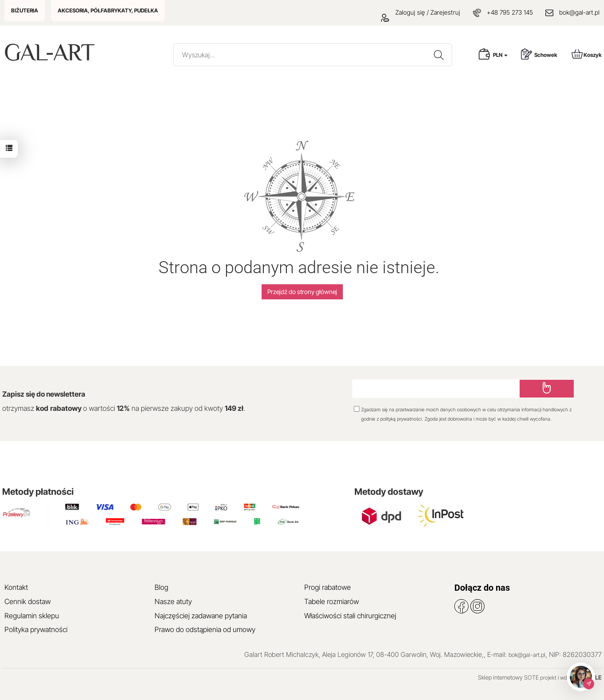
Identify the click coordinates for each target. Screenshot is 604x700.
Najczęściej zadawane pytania (201, 616)
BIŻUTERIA (25, 10)
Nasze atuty (173, 601)
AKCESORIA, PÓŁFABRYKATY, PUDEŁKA (108, 10)
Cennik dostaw (28, 601)
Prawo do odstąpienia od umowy (205, 629)
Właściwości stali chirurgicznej (350, 616)
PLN (500, 55)
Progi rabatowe (328, 587)
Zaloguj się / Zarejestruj (421, 12)
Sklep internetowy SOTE (508, 677)
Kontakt (16, 587)
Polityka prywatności (36, 629)
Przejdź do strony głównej (302, 292)
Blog (161, 587)
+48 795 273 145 (510, 12)
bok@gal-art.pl (579, 12)
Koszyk (587, 54)
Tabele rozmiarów (332, 601)
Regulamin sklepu (32, 616)
